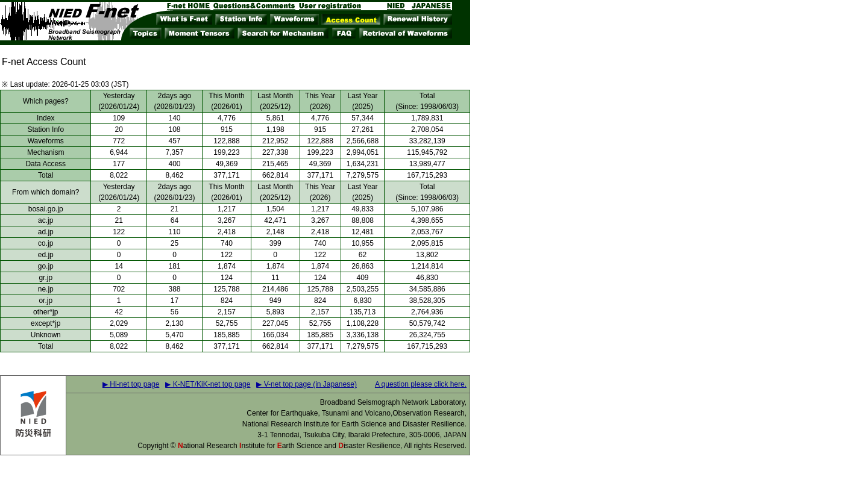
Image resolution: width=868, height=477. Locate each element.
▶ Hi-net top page (131, 384)
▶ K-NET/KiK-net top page (208, 384)
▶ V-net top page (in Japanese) (306, 384)
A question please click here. (421, 384)
